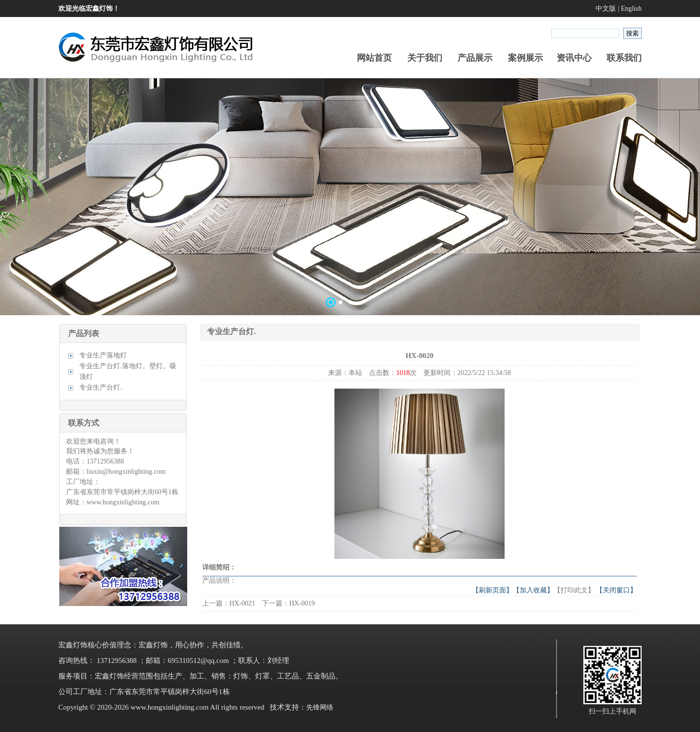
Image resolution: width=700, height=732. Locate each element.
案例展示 (525, 58)
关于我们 (425, 58)
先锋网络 (320, 707)
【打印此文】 (574, 590)
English (631, 9)
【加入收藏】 (533, 590)
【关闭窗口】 (616, 590)
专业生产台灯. (101, 387)
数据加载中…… (350, 196)
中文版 (606, 9)
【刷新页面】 (492, 590)
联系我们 (624, 58)
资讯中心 (574, 58)
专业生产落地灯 (103, 355)
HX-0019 (302, 603)
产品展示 (475, 58)
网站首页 (374, 58)
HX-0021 (242, 603)
